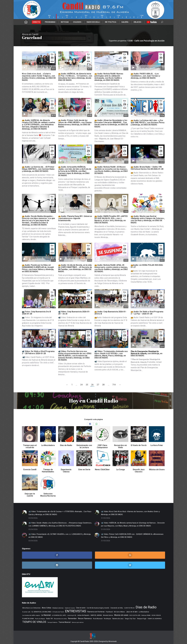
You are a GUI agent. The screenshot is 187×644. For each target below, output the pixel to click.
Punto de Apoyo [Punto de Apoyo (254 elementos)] (40, 619)
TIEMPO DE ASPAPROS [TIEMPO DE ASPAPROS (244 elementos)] (155, 619)
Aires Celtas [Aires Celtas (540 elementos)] (47, 608)
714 (114, 385)
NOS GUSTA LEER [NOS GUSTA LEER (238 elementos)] (135, 615)
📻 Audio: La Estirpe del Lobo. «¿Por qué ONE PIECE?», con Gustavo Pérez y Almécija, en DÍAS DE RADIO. (148, 123)
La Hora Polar (157, 445)
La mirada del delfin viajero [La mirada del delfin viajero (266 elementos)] (31, 615)
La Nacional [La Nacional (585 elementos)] (46, 615)
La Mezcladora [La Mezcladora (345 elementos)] (144, 612)
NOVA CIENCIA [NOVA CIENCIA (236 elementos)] (156, 615)
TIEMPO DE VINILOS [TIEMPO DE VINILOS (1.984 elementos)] (34, 622)
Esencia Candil (30, 470)
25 (87, 385)
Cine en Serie (84, 470)
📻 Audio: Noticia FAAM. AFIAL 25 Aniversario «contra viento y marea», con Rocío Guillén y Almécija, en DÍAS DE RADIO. (111, 268)
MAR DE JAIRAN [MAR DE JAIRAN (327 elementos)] (96, 615)
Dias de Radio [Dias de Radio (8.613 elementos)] (146, 607)
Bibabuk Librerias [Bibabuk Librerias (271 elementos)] (58, 608)
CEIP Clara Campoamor (102, 446)
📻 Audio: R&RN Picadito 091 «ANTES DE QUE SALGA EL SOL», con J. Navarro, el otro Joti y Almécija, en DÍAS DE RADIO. (111, 219)
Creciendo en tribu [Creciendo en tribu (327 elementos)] (117, 608)
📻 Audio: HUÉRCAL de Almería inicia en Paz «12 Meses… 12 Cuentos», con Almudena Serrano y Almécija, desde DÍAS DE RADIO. (75, 77)
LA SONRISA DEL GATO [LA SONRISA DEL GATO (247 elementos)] (59, 615)
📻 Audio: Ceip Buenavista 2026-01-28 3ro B (110, 313)
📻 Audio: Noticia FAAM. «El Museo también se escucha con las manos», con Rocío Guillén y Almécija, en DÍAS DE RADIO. (111, 170)
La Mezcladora (48, 445)
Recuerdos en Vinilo (120, 446)
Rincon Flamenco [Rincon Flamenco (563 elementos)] (85, 619)
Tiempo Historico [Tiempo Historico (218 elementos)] (52, 622)
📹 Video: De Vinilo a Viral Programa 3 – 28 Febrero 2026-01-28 (38, 352)
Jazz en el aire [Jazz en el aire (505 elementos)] (132, 612)
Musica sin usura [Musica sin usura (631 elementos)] (121, 615)
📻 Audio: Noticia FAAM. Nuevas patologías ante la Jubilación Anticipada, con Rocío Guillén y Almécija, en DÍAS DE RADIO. (109, 77)
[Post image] (24, 512)
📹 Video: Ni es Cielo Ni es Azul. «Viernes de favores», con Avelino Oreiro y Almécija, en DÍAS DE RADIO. (130, 513)
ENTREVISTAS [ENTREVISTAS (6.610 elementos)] (76, 611)
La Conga (121, 470)
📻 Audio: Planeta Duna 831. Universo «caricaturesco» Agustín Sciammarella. (75, 218)
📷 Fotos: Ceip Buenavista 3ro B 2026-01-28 (36, 313)
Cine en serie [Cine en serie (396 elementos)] (81, 608)
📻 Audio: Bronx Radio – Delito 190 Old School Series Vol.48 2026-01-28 (147, 168)
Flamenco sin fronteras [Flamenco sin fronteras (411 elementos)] (96, 612)
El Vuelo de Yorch (139, 445)
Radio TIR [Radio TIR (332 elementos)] (49, 619)
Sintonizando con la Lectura (84, 446)
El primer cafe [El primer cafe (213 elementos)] (26, 612)
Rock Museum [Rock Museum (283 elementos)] (98, 619)
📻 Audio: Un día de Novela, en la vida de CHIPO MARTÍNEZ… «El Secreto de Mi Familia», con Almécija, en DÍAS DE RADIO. (75, 268)
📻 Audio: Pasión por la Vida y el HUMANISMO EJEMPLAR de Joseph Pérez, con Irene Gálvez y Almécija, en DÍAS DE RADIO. (38, 268)
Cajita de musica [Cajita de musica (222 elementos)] (70, 608)
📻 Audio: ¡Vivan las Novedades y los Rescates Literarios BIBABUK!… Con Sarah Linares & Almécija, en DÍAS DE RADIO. (111, 123)
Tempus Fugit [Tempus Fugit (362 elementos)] (142, 619)
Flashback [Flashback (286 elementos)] (109, 612)
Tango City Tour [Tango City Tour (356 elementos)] (130, 619)
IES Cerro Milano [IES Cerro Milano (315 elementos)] (119, 612)
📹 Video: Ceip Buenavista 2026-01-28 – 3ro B (74, 313)
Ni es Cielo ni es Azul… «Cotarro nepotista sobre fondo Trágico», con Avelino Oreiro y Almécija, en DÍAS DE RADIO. (39, 77)
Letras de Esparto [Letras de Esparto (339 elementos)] (83, 615)
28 (103, 385)
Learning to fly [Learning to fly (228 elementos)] (72, 615)
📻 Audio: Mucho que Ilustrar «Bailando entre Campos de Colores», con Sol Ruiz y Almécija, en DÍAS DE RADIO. (148, 219)
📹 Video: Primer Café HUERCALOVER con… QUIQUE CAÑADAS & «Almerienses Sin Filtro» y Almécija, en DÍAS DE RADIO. (132, 536)
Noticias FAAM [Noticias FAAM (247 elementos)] (146, 615)
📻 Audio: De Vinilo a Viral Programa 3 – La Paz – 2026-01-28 (147, 313)
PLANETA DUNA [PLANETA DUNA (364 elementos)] (28, 619)
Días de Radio (66, 445)
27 (98, 385)
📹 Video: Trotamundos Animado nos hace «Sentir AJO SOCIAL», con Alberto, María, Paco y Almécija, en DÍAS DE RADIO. (111, 355)
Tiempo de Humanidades (48, 471)
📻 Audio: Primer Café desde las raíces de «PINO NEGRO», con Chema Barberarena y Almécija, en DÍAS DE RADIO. (75, 123)
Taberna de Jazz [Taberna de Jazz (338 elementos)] (118, 619)
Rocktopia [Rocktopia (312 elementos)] (107, 619)
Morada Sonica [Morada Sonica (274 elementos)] (108, 615)
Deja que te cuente (30, 495)
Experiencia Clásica (66, 471)
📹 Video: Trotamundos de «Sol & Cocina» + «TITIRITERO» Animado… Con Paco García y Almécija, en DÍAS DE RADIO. (60, 513)
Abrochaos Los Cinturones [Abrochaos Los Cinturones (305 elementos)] (31, 608)
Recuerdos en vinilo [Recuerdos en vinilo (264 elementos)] (60, 619)
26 (92, 385)
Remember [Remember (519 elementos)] (72, 619)
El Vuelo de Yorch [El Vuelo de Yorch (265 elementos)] (58, 612)
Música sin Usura (157, 470)
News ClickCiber (102, 470)
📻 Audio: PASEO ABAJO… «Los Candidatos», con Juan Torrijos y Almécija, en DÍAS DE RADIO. (145, 76)
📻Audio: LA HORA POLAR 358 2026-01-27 (147, 266)
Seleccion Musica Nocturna (48, 495)
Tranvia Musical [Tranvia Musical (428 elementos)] (65, 622)
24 (81, 385)
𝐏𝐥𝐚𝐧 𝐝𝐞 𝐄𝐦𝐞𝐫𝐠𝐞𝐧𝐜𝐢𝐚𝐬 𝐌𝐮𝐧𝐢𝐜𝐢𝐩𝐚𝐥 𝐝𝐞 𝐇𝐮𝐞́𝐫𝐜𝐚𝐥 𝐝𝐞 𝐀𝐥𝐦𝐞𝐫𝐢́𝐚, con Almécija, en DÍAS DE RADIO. (147, 353)
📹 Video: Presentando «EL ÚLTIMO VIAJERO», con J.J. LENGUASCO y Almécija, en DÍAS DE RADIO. (60, 536)
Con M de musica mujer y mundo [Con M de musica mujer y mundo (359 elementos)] (98, 608)
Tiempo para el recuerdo (30, 446)
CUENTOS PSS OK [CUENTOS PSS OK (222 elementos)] (129, 608)
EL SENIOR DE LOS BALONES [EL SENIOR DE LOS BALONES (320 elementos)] (42, 612)
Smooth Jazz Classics (139, 471)
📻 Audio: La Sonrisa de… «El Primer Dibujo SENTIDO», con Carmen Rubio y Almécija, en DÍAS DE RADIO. (38, 169)
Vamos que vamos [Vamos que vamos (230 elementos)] (78, 622)
